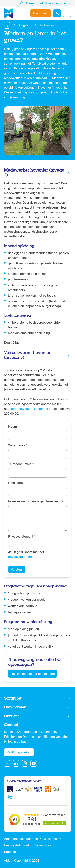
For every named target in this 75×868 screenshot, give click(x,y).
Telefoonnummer (21, 464)
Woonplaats (18, 446)
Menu (67, 13)
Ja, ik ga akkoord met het (26, 555)
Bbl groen (24, 25)
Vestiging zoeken (19, 753)
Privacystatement (22, 537)
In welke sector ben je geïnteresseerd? (36, 502)
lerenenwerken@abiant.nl (30, 409)
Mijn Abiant (57, 13)
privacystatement (20, 557)
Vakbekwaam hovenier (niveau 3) (27, 355)
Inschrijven (41, 14)
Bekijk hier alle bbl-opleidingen (33, 674)
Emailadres (17, 483)
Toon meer (37, 699)
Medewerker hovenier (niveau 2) (34, 173)
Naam (13, 427)
